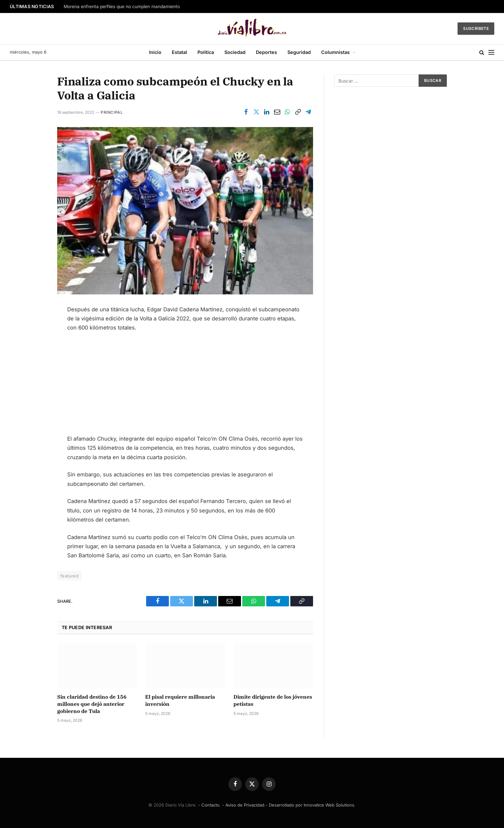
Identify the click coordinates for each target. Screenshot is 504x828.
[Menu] (491, 52)
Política (206, 52)
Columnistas (335, 52)
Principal (112, 112)
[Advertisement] (185, 386)
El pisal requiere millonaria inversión (180, 700)
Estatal (179, 52)
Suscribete (476, 28)
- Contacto (209, 805)
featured (69, 576)
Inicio (155, 52)
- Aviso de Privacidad (243, 805)
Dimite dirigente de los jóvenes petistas (273, 700)
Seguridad (299, 52)
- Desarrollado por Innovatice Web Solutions (310, 805)
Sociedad (235, 52)
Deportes (266, 52)
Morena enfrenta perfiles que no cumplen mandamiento (122, 6)
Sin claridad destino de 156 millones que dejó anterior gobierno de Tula (92, 704)
